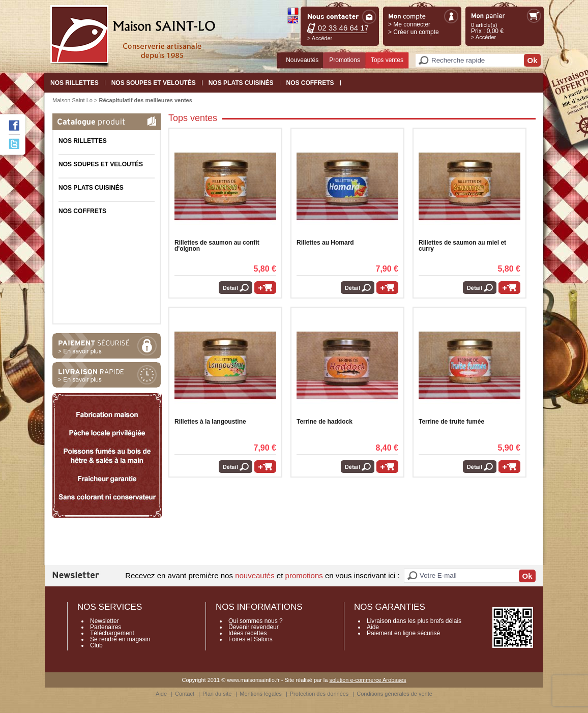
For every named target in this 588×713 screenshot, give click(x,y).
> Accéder (320, 38)
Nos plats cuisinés (241, 83)
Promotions (345, 60)
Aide (373, 627)
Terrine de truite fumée (451, 422)
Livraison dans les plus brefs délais (414, 621)
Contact (185, 694)
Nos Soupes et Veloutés (154, 83)
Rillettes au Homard (325, 243)
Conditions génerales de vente (394, 694)
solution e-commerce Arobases (367, 680)
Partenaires (106, 627)
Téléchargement (112, 633)
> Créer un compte (414, 32)
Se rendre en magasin (120, 639)
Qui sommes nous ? (256, 621)
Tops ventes (387, 60)
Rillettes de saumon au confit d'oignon (217, 246)
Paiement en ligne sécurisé (403, 633)
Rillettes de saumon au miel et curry (462, 246)
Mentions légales (261, 694)
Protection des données (319, 694)
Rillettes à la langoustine (210, 422)
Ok (532, 60)
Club (96, 645)
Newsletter (105, 621)
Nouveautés (302, 60)
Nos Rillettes (75, 83)
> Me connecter (409, 24)
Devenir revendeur (254, 627)
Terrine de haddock (325, 422)
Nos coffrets (310, 83)
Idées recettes (247, 633)
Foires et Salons (251, 639)
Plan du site (217, 694)
